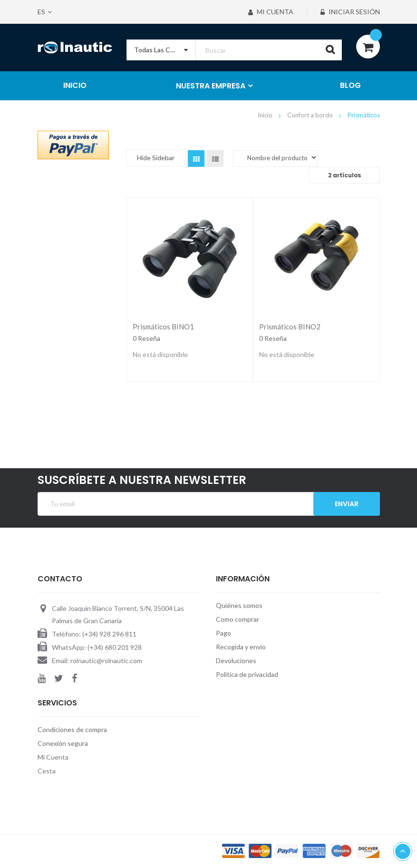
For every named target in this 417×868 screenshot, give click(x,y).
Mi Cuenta (271, 12)
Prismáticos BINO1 (163, 327)
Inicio (266, 115)
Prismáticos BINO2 (290, 327)
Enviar (347, 504)
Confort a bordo (311, 115)
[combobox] (234, 50)
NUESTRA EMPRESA (211, 86)
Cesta (47, 771)
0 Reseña (146, 338)
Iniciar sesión (350, 12)
